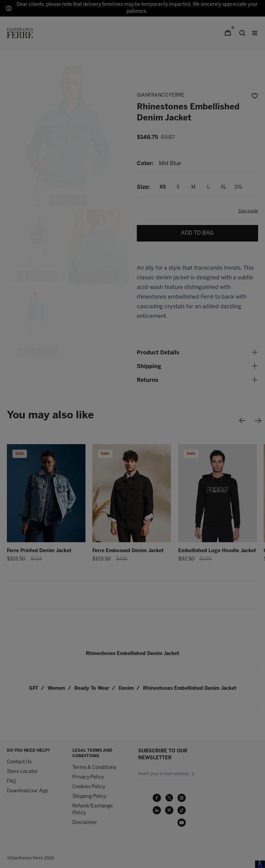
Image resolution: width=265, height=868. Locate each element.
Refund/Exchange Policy (93, 810)
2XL (239, 187)
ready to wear (92, 689)
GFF (34, 689)
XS (163, 187)
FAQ (11, 781)
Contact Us (19, 762)
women (56, 689)
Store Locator (22, 772)
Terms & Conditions (94, 768)
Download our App (27, 791)
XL (223, 187)
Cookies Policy (89, 787)
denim (126, 689)
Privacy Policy (88, 777)
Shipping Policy (89, 797)
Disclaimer (85, 823)
